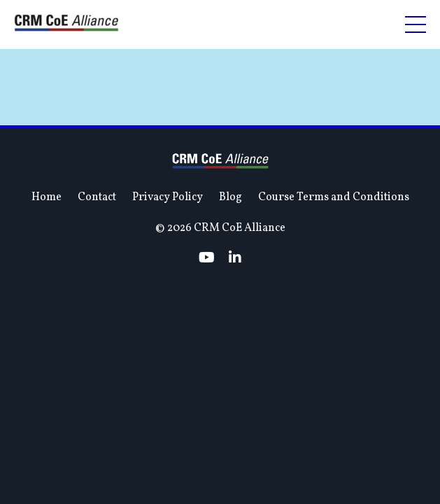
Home (47, 288)
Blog (230, 288)
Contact (97, 288)
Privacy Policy (168, 288)
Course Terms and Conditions (334, 288)
